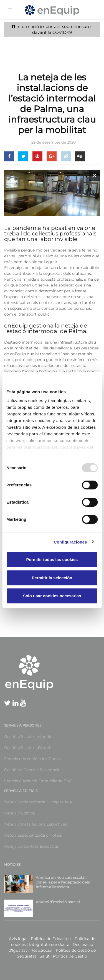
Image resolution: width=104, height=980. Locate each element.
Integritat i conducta (50, 945)
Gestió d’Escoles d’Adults (28, 748)
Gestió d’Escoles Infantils (28, 737)
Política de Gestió (70, 956)
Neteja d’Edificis (20, 813)
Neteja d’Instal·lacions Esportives (35, 824)
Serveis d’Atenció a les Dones (32, 759)
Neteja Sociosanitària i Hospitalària (38, 802)
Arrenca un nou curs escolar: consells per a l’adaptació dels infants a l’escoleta (63, 882)
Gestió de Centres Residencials (34, 770)
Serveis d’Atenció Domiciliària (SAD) (40, 781)
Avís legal (18, 939)
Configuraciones (70, 542)
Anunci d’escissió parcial (58, 902)
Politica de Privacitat (51, 939)
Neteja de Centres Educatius (31, 846)
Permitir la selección (52, 578)
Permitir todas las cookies (52, 559)
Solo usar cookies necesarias (52, 596)
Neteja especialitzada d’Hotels (33, 835)
